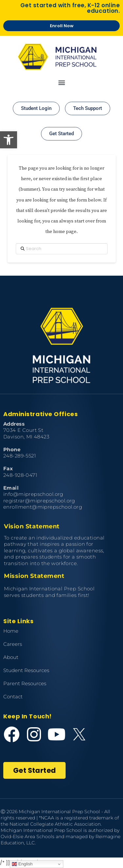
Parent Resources (25, 683)
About (11, 657)
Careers (13, 644)
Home (11, 631)
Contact (13, 697)
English (22, 864)
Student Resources (26, 670)
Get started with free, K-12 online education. (70, 8)
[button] (9, 140)
